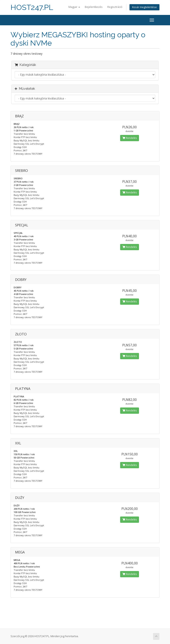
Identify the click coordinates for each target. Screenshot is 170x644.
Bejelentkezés (94, 7)
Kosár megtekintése (144, 7)
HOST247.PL (32, 7)
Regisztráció (115, 7)
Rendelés (130, 138)
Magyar (74, 7)
